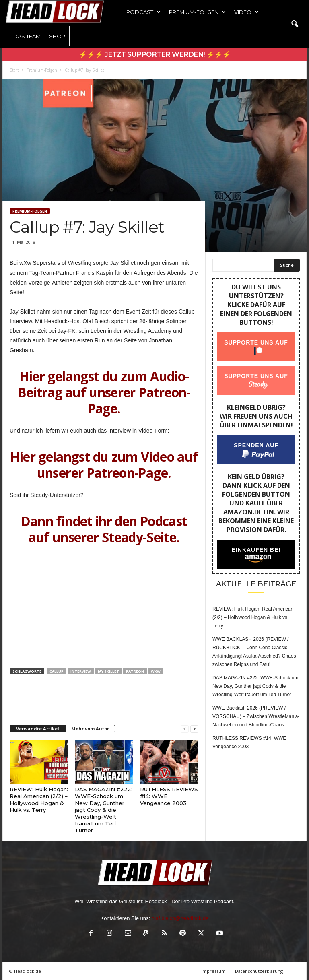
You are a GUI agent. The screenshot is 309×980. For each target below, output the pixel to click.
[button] (295, 24)
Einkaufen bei (256, 550)
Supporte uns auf (256, 342)
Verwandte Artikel (38, 729)
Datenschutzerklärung (259, 971)
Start (14, 70)
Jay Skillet (108, 671)
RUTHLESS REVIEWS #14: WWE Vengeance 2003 (249, 742)
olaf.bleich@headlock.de (180, 918)
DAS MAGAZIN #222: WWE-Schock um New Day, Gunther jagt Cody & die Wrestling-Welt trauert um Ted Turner (104, 810)
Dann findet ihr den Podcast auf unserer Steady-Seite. (104, 529)
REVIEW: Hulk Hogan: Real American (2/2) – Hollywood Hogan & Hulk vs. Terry (39, 799)
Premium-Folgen (197, 12)
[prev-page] (185, 729)
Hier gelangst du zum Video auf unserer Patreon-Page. (104, 465)
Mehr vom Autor (90, 729)
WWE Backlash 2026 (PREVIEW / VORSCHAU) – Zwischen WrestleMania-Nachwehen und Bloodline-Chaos (256, 716)
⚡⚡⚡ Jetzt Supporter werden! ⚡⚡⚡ (155, 55)
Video (246, 12)
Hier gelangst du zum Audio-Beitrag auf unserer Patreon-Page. (104, 392)
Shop (57, 36)
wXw (156, 671)
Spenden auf (256, 445)
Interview (81, 671)
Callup (57, 671)
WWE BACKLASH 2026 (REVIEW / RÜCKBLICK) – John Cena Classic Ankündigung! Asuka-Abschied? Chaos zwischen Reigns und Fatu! (254, 652)
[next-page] (194, 729)
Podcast (143, 12)
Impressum (213, 971)
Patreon (135, 671)
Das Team (27, 36)
